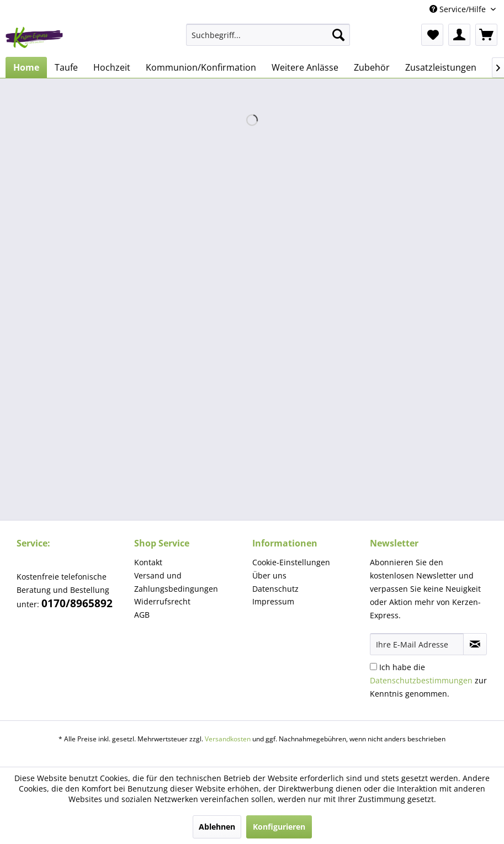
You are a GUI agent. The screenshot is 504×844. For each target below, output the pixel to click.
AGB (142, 615)
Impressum (273, 601)
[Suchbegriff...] (268, 35)
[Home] (26, 67)
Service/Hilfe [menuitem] (459, 9)
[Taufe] (66, 67)
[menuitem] (268, 35)
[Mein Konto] (459, 35)
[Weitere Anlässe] (305, 67)
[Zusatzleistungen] (441, 67)
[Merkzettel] (432, 35)
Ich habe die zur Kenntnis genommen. (428, 680)
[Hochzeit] (112, 67)
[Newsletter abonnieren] (475, 644)
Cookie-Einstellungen (291, 562)
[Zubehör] (372, 67)
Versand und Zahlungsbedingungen (176, 582)
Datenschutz (275, 589)
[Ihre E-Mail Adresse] (417, 644)
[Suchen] (338, 35)
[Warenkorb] (486, 35)
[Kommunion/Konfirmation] (201, 67)
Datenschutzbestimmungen (421, 680)
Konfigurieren (279, 827)
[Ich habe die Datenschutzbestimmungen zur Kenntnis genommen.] (373, 667)
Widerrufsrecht (162, 601)
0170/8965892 (77, 603)
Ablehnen (217, 827)
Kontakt (148, 562)
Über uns (269, 575)
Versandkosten (228, 739)
